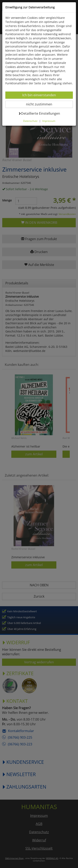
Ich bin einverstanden (39, 95)
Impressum (49, 121)
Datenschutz (30, 121)
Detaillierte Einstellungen (39, 113)
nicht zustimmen (42, 104)
